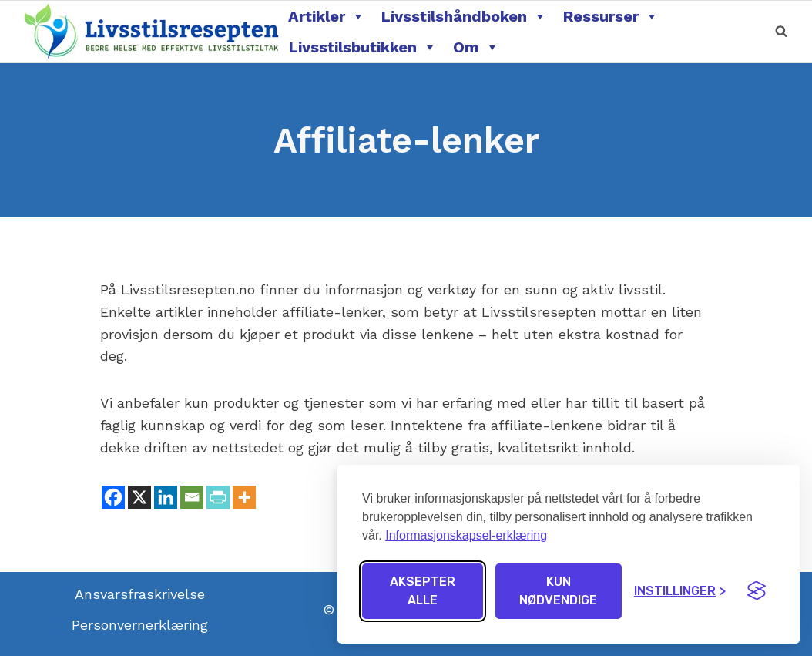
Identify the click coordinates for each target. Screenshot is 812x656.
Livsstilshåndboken (464, 16)
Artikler (327, 16)
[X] (139, 497)
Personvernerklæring (140, 625)
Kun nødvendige (558, 591)
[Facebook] (113, 497)
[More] (244, 497)
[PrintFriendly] (218, 497)
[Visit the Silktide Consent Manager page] (757, 591)
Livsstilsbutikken (363, 47)
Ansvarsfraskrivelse (140, 594)
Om (476, 47)
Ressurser (611, 16)
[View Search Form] (781, 32)
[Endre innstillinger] (680, 591)
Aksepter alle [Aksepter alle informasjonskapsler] (423, 591)
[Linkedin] (166, 497)
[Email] (192, 497)
